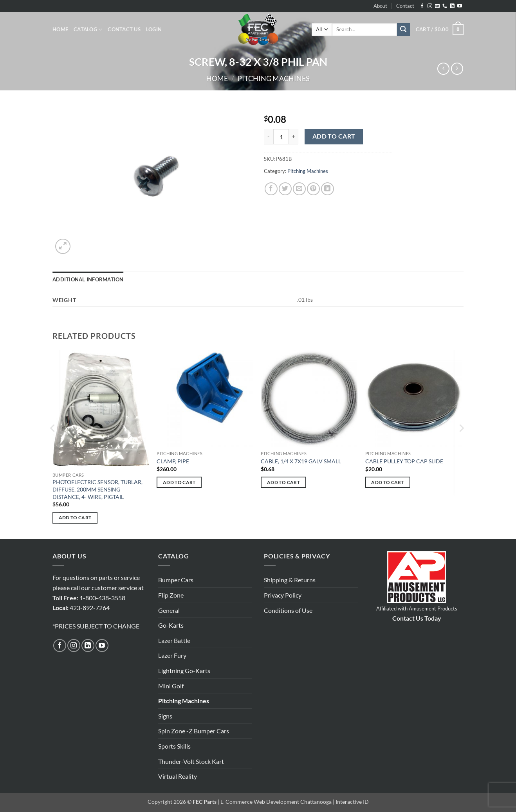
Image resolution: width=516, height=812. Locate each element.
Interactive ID (352, 802)
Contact (405, 6)
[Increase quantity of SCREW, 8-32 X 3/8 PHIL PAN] (294, 137)
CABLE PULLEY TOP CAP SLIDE (404, 461)
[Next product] (443, 69)
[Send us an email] (437, 6)
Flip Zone (171, 595)
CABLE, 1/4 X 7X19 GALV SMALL (301, 461)
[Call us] (445, 6)
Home (60, 29)
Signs (165, 716)
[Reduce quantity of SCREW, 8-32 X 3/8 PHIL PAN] (269, 137)
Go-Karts (171, 625)
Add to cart (334, 136)
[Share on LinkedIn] (327, 189)
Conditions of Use (288, 610)
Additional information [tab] (88, 279)
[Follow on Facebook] (422, 6)
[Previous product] (457, 69)
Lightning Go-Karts (184, 671)
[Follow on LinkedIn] (452, 6)
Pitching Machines (274, 78)
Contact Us (124, 29)
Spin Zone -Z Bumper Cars (194, 731)
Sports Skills (174, 746)
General (169, 610)
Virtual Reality (178, 776)
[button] (154, 29)
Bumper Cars (176, 580)
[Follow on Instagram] (430, 6)
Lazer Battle (174, 640)
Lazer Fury (172, 655)
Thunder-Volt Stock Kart (191, 761)
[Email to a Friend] (299, 189)
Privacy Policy (283, 595)
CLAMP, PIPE (173, 461)
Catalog (88, 30)
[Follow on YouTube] (460, 6)
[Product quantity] (281, 137)
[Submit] (404, 30)
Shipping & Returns (290, 580)
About (380, 6)
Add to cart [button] (75, 518)
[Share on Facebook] (271, 189)
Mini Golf (171, 686)
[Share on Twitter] (285, 189)
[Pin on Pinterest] (313, 189)
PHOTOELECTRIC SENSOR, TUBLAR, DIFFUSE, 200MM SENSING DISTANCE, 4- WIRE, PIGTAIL (97, 489)
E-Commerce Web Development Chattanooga (276, 802)
